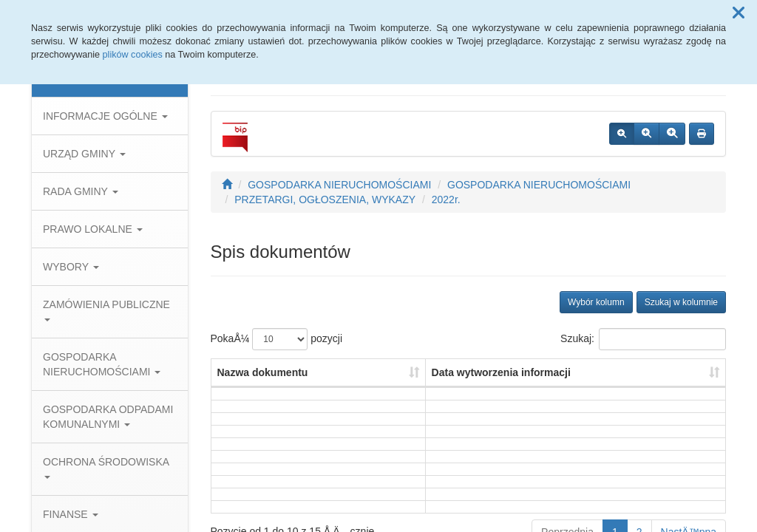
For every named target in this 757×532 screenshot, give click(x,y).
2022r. (446, 199)
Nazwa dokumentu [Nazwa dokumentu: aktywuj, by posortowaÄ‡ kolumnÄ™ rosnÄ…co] (263, 372)
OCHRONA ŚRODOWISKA (106, 467)
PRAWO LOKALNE (93, 229)
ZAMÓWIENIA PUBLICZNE (106, 310)
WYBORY (71, 267)
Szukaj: (643, 339)
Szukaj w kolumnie (681, 302)
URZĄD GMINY (84, 154)
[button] (739, 13)
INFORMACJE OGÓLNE (105, 116)
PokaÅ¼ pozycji (277, 339)
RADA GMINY (81, 191)
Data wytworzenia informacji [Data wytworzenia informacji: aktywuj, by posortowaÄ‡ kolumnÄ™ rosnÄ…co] (501, 372)
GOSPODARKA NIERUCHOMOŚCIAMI (102, 364)
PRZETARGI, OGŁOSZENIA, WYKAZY (325, 199)
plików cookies (133, 55)
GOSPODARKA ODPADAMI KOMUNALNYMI (108, 417)
